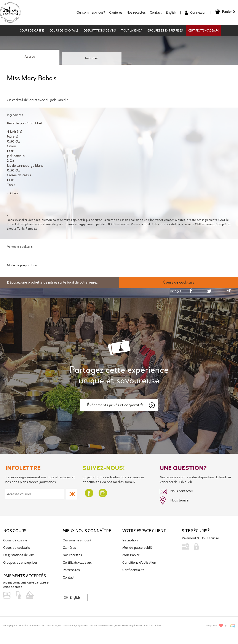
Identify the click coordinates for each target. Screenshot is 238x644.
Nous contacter (176, 492)
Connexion (194, 13)
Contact (154, 12)
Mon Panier (131, 554)
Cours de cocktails (64, 30)
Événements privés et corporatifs (121, 405)
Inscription (130, 540)
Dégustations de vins (100, 30)
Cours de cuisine (32, 30)
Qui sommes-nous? (89, 12)
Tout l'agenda (132, 30)
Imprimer (92, 58)
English (169, 12)
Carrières (114, 12)
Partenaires (71, 569)
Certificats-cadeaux (203, 30)
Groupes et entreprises (165, 30)
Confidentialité (133, 569)
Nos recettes (135, 12)
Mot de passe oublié (137, 547)
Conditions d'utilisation (139, 562)
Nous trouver (175, 500)
